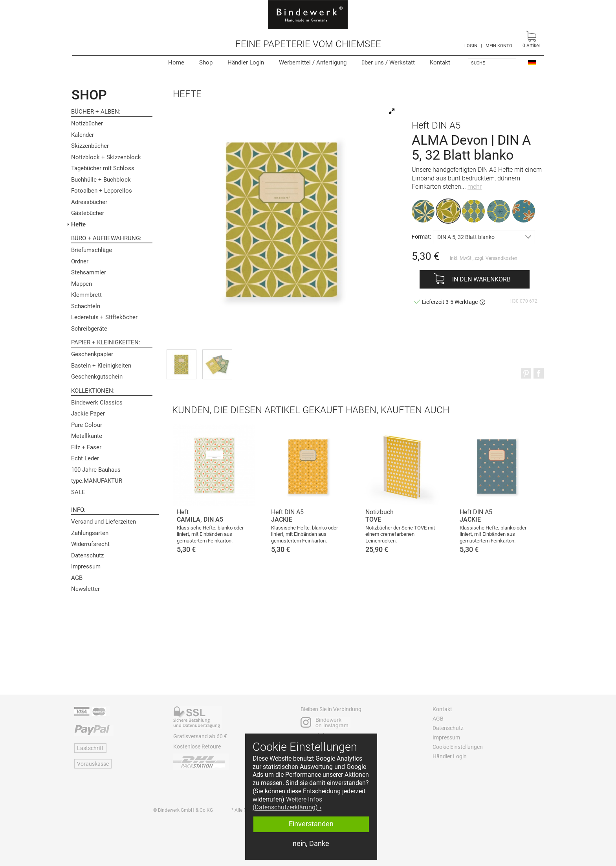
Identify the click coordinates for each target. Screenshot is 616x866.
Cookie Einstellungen (458, 747)
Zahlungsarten (90, 533)
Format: (421, 236)
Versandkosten (501, 258)
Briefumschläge (92, 250)
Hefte (78, 224)
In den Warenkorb (481, 279)
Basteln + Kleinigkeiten (101, 366)
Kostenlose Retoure (197, 746)
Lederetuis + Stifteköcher (104, 317)
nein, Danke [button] (311, 844)
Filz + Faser (86, 447)
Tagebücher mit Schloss (103, 168)
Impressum (86, 566)
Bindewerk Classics (97, 403)
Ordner (80, 261)
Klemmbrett (86, 295)
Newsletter (85, 589)
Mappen (82, 284)
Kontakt (440, 63)
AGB (77, 578)
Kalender (82, 135)
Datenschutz (87, 555)
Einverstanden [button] (311, 824)
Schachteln (86, 306)
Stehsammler (89, 272)
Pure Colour (87, 425)
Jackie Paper (88, 414)
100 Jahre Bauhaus (96, 470)
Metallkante (87, 436)
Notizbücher (87, 123)
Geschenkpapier (92, 354)
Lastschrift (90, 748)
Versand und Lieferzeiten (104, 522)
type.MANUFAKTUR (97, 481)
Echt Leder (85, 458)
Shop (206, 63)
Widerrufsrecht (90, 544)
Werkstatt (388, 63)
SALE (78, 492)
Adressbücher (89, 202)
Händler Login (246, 63)
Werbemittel (313, 63)
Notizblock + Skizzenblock (106, 157)
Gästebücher (88, 213)
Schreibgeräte (89, 329)
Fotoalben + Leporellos (102, 191)
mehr (475, 187)
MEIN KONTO (499, 46)
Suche (478, 63)
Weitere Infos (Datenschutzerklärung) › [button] (287, 803)
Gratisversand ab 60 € (200, 736)
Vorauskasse (93, 764)
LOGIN (471, 46)
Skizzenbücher (90, 146)
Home (176, 63)
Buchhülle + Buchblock (101, 180)
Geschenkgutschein (97, 377)
